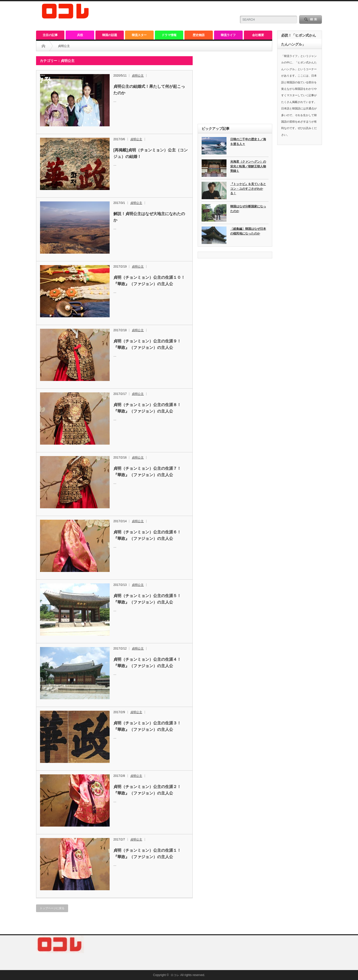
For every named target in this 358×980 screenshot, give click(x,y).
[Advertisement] (235, 87)
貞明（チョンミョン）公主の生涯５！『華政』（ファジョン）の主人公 (147, 599)
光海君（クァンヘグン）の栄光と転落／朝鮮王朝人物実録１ (248, 166)
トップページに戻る (52, 908)
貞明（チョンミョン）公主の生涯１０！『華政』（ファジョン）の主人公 (149, 281)
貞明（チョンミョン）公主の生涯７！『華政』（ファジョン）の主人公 (147, 472)
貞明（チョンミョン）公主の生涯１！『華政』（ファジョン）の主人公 (147, 854)
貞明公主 (138, 76)
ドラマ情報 (169, 35)
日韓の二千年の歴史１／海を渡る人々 (248, 142)
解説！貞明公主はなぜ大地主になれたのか (149, 217)
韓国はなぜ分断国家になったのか (248, 209)
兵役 (80, 35)
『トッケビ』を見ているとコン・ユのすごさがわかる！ (248, 189)
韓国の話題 (110, 35)
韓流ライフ (228, 35)
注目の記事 (50, 35)
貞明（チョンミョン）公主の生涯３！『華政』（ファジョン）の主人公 (147, 726)
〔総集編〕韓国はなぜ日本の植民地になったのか (248, 231)
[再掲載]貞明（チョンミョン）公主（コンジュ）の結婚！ (151, 153)
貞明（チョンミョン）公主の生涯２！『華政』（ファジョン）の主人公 (147, 790)
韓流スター (139, 35)
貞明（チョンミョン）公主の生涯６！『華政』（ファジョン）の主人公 (147, 535)
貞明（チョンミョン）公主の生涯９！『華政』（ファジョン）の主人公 (147, 344)
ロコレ (175, 975)
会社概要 (258, 35)
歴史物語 (199, 35)
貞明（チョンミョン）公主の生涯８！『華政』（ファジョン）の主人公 (147, 408)
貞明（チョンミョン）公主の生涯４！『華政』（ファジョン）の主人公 (147, 663)
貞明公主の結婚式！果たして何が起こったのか (149, 90)
